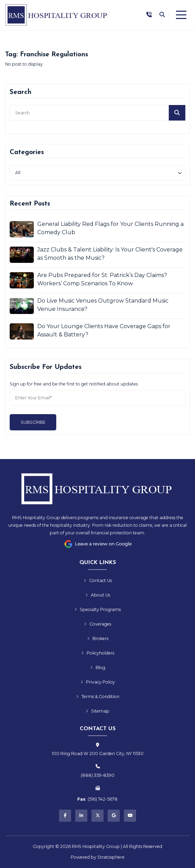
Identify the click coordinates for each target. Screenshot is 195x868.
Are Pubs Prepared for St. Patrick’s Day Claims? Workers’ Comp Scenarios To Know (102, 279)
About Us (98, 595)
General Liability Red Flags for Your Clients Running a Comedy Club (110, 228)
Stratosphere (111, 857)
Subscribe (33, 422)
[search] (97, 113)
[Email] (97, 398)
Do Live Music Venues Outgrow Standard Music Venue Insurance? (103, 305)
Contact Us (98, 580)
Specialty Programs (97, 609)
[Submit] (177, 113)
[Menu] (181, 15)
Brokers (98, 638)
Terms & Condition (98, 697)
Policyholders (98, 653)
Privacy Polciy (98, 682)
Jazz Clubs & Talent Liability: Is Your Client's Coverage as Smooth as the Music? (110, 254)
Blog (98, 667)
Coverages (97, 624)
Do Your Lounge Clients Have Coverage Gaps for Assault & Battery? (104, 330)
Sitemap (97, 711)
